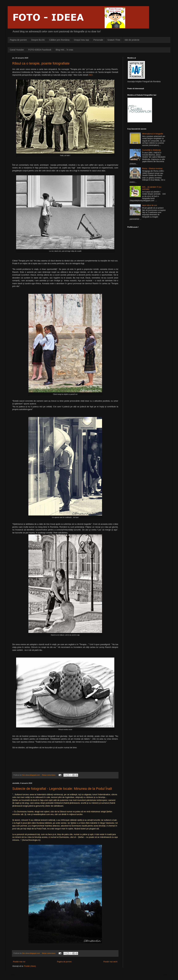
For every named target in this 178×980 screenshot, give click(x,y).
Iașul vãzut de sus (150, 205)
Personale (98, 40)
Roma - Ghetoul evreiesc (152, 169)
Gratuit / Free (114, 40)
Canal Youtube (17, 50)
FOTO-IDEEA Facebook (40, 50)
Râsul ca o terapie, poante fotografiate (41, 63)
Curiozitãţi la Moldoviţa (152, 150)
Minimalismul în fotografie (153, 134)
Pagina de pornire (18, 40)
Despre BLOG (38, 40)
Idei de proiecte (132, 40)
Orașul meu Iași (81, 40)
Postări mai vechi (110, 962)
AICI (91, 75)
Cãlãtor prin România (59, 40)
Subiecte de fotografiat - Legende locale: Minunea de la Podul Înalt (62, 789)
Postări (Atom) (30, 966)
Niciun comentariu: (49, 775)
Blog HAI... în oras (64, 50)
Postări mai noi (19, 962)
